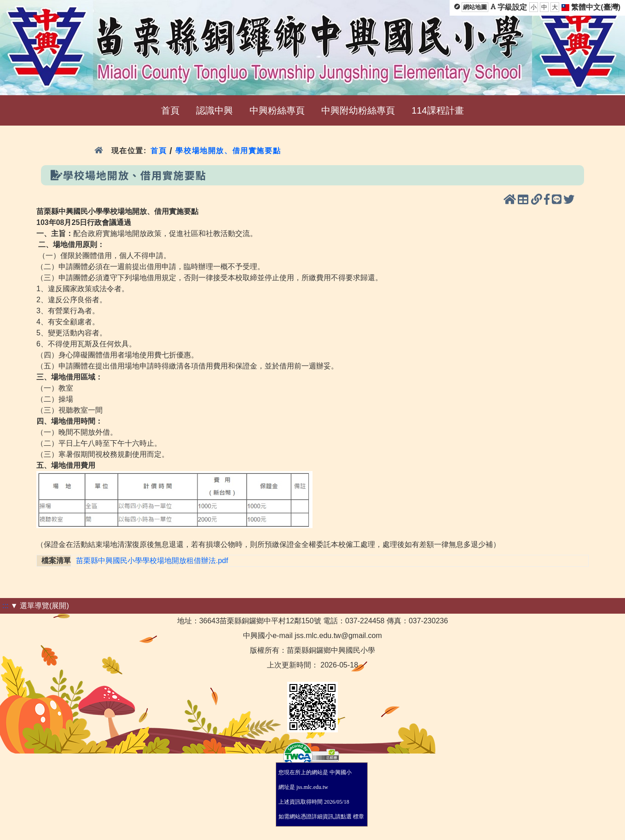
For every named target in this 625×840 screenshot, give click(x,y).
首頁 (159, 151)
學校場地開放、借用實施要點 (228, 151)
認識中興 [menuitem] (214, 110)
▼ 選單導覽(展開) (40, 606)
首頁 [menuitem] (170, 110)
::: (5, 606)
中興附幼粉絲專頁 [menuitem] (358, 110)
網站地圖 (475, 7)
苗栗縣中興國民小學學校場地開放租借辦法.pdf (152, 561)
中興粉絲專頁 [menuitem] (277, 110)
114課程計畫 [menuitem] (437, 110)
